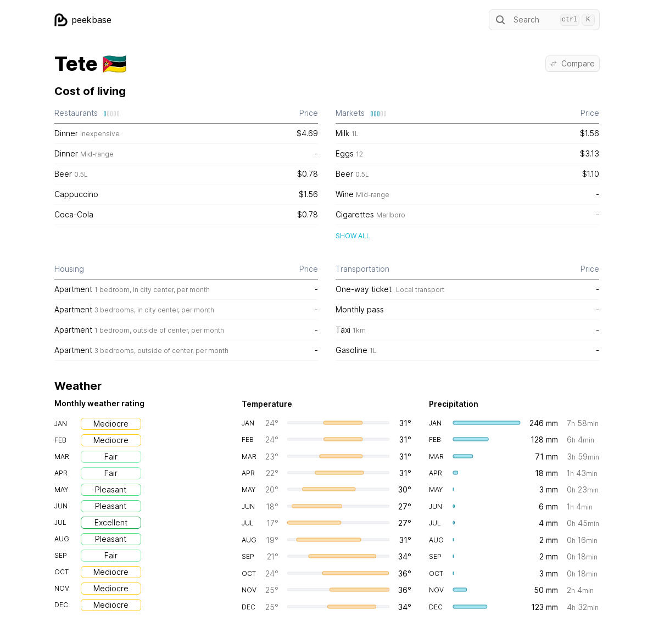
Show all (353, 236)
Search (544, 20)
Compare (573, 63)
